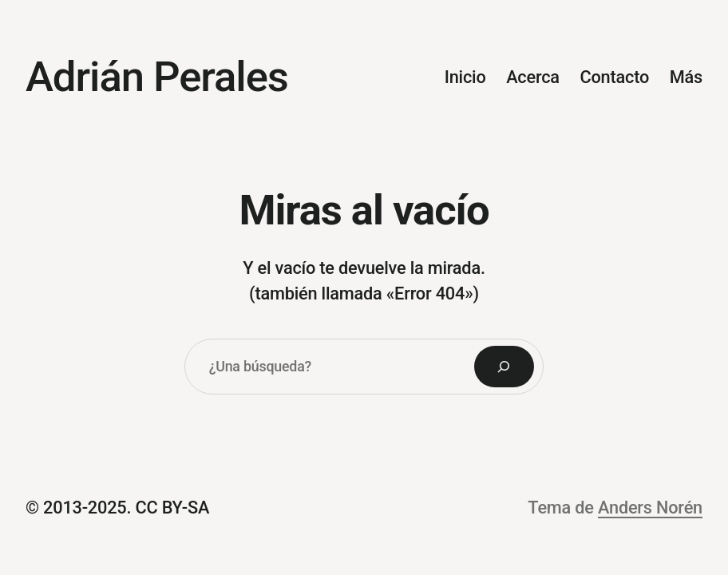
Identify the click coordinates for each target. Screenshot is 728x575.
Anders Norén (650, 508)
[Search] (504, 367)
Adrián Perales (157, 77)
